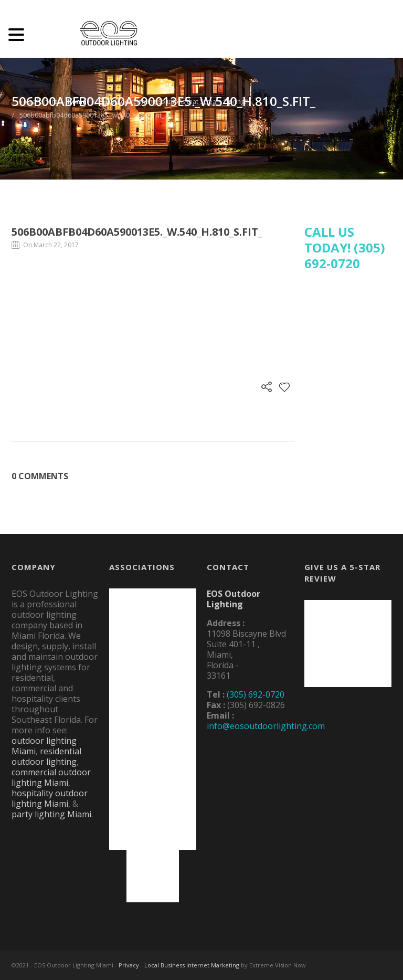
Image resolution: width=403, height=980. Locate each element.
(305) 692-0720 (256, 694)
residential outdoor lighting (46, 756)
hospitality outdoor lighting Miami (50, 798)
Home (77, 102)
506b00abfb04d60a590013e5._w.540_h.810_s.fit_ (92, 115)
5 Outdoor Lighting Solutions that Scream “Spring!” (174, 102)
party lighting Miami (51, 814)
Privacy (129, 965)
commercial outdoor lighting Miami (51, 777)
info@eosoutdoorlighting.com (266, 726)
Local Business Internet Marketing (192, 965)
